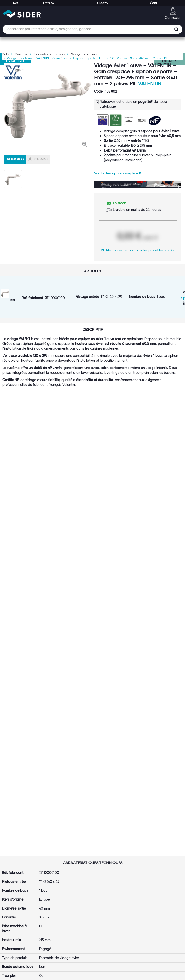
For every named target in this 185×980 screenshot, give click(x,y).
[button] (85, 145)
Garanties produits (113, 860)
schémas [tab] (38, 159)
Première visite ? (18, 846)
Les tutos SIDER (156, 860)
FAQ (102, 855)
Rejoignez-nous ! (19, 870)
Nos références (17, 865)
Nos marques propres (22, 860)
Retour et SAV (109, 865)
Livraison (105, 850)
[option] (47, 106)
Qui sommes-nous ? (21, 841)
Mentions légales (58, 976)
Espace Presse (17, 879)
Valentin (150, 84)
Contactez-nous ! (66, 904)
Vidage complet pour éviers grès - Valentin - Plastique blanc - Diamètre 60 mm (28, 695)
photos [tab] (15, 159)
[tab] (23, 834)
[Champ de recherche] (92, 29)
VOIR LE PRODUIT (30, 727)
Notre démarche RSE (22, 875)
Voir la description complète (118, 173)
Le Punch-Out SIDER (68, 850)
